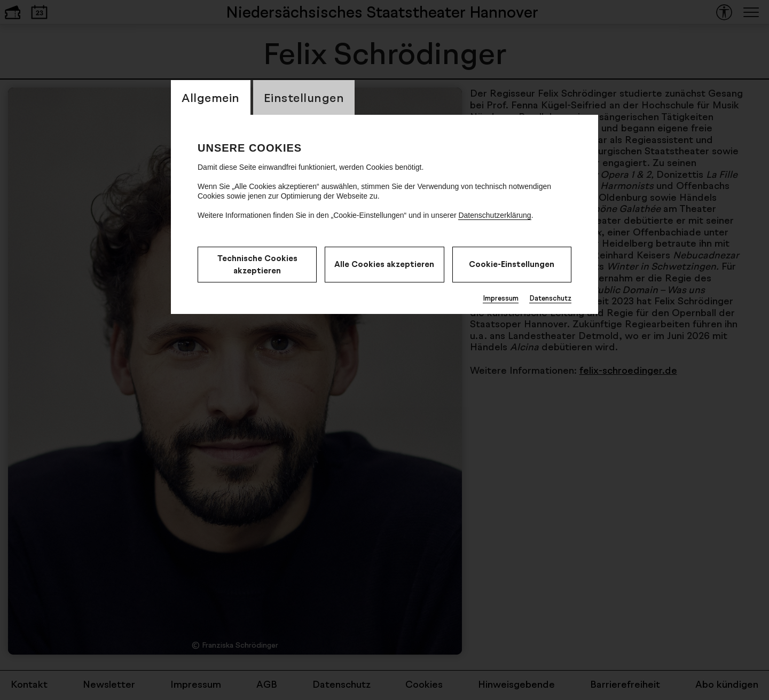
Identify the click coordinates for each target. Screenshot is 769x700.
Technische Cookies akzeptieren (257, 264)
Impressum (501, 298)
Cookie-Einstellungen (512, 264)
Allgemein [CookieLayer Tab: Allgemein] (211, 97)
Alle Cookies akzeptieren (384, 264)
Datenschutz (550, 298)
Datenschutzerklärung (495, 215)
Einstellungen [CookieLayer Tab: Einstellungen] (304, 97)
